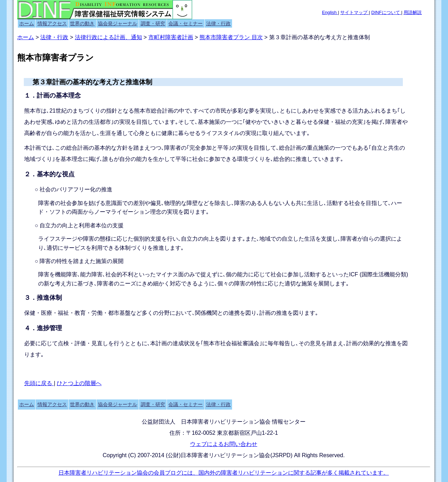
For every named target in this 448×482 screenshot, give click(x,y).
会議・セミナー (185, 23)
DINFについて (386, 12)
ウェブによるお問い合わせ (224, 444)
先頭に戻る (39, 383)
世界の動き (82, 23)
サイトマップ (355, 12)
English (330, 12)
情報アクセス (52, 23)
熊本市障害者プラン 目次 (231, 37)
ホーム (27, 23)
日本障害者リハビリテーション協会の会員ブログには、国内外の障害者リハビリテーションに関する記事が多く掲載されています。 (224, 473)
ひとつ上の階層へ (79, 383)
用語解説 (413, 12)
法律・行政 (218, 23)
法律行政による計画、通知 (108, 37)
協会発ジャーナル (118, 23)
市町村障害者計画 (171, 37)
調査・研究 (153, 23)
